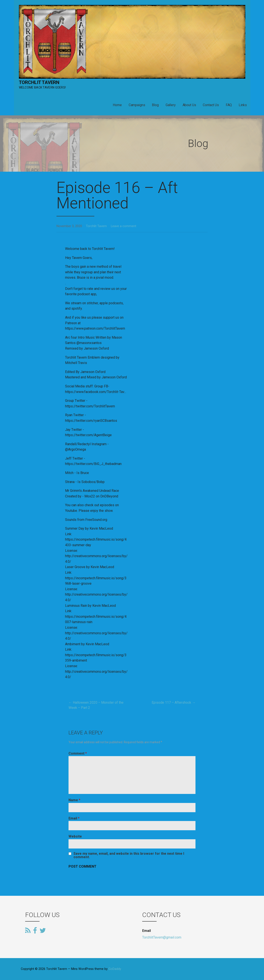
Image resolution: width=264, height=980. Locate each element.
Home (117, 105)
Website (75, 836)
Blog (155, 105)
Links (243, 105)
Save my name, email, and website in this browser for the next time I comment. (129, 855)
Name (74, 800)
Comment (78, 753)
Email (74, 818)
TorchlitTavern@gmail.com (162, 937)
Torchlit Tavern (39, 82)
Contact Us (211, 105)
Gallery (171, 105)
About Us (189, 105)
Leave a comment (124, 226)
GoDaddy (115, 969)
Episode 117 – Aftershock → (174, 703)
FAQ (229, 105)
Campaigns (137, 105)
